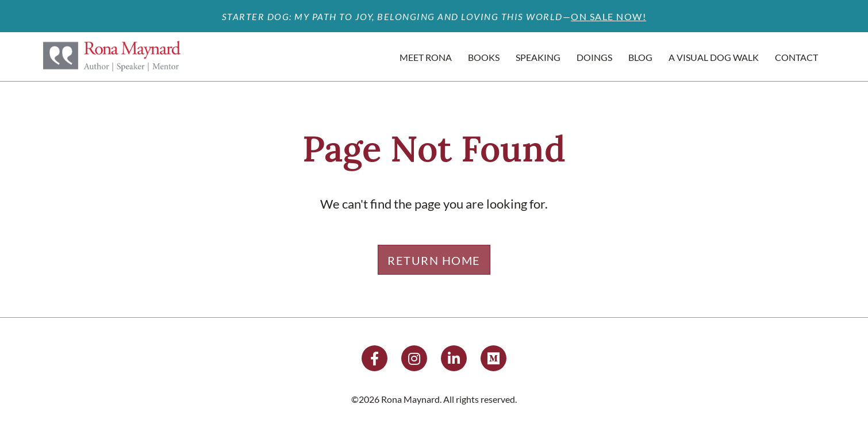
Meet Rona (426, 57)
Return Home (434, 260)
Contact (796, 57)
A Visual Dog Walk (714, 57)
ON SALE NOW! (608, 16)
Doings (594, 57)
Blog (640, 57)
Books (484, 57)
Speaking (538, 57)
